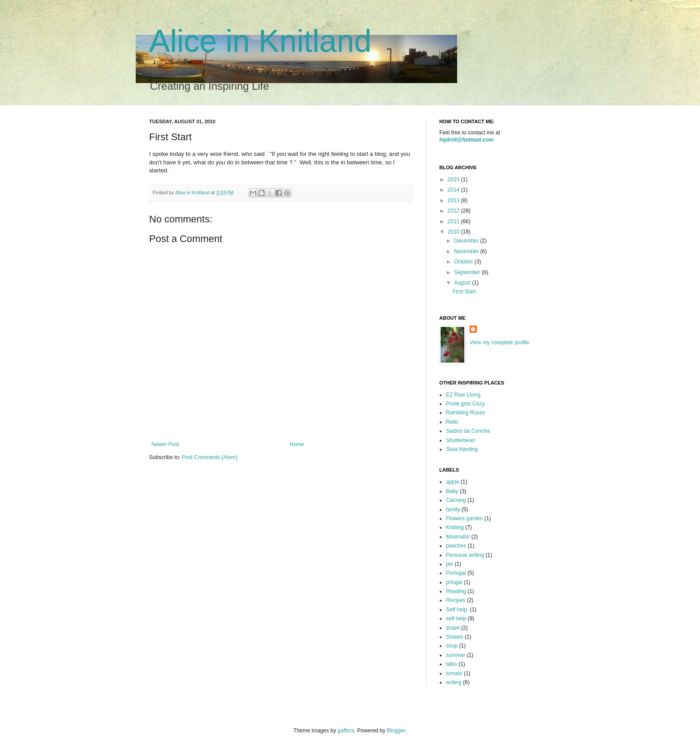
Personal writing (465, 555)
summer (456, 655)
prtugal (454, 582)
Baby (452, 491)
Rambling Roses (466, 413)
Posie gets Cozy (465, 404)
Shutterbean (460, 440)
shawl (453, 628)
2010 (454, 232)
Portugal (456, 573)
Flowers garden (465, 518)
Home (297, 444)
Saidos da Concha (468, 431)
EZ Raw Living (463, 395)
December (467, 241)
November (467, 251)
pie (450, 564)
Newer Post (165, 444)
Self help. (457, 610)
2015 (454, 180)
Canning (456, 500)
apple (452, 482)
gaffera (346, 731)
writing (454, 682)
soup (452, 646)
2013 (454, 201)
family (453, 510)
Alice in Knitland (260, 41)
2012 (454, 211)
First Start (464, 292)
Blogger (396, 731)
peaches (456, 546)
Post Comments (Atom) (210, 457)
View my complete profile (499, 343)
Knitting (455, 527)
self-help (456, 618)
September (468, 272)
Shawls (455, 637)
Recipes (456, 600)
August (463, 283)
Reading (456, 591)
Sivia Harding (462, 449)
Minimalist (458, 537)
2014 (454, 190)
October (464, 262)
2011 (454, 221)
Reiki (452, 422)
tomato (454, 673)
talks (452, 664)
